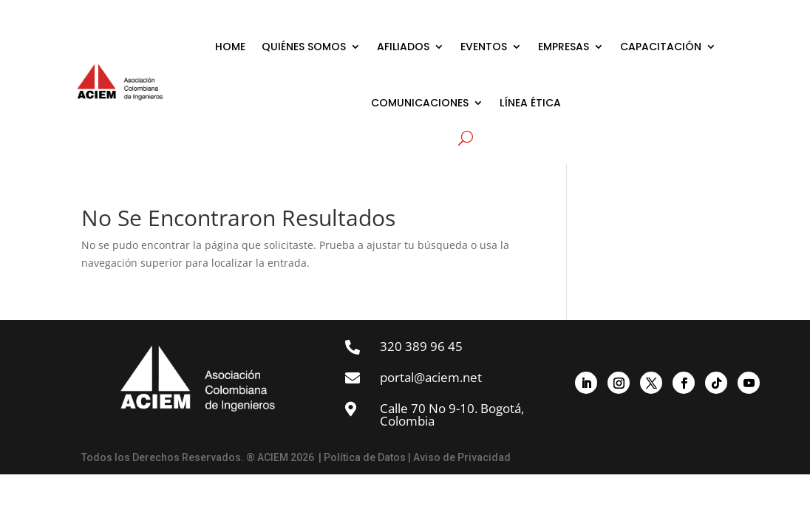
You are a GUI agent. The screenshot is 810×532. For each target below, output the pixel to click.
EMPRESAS (564, 47)
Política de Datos (365, 457)
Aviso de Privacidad (462, 457)
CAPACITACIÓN (661, 47)
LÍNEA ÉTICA (530, 103)
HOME (230, 47)
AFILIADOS (403, 47)
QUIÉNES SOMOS (304, 47)
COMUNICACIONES (420, 103)
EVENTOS (484, 47)
